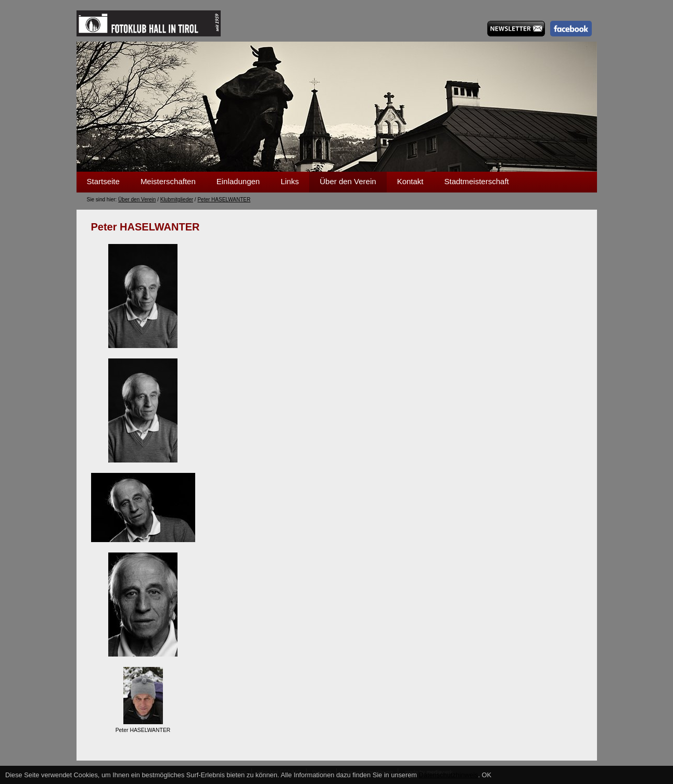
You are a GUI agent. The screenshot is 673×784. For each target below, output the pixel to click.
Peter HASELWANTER (224, 200)
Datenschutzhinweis (449, 775)
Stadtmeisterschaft (477, 181)
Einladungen (238, 181)
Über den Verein (348, 181)
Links (290, 181)
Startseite (103, 181)
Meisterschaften (168, 181)
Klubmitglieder (177, 200)
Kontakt (410, 181)
